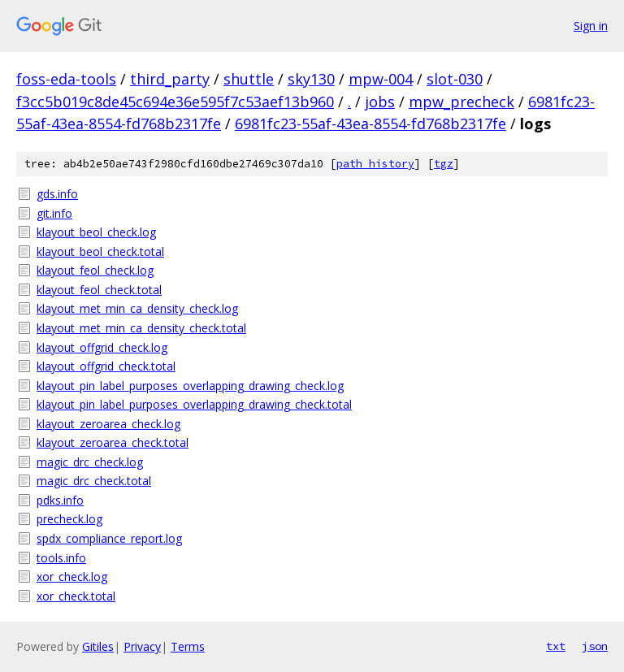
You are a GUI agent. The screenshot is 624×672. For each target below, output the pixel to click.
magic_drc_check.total (94, 481)
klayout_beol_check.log (96, 232)
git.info (54, 213)
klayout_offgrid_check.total (106, 366)
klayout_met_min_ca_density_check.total (141, 328)
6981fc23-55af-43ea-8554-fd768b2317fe (370, 124)
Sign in (591, 26)
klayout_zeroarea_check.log (108, 424)
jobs (380, 102)
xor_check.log (72, 577)
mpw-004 (381, 79)
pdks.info (60, 500)
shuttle (249, 79)
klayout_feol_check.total (99, 290)
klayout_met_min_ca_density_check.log (137, 308)
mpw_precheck (461, 102)
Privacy (142, 646)
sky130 (311, 79)
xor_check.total (76, 596)
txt (556, 646)
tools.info (61, 558)
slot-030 (455, 79)
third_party (170, 79)
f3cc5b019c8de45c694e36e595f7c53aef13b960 (175, 102)
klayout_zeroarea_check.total (113, 442)
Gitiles (98, 646)
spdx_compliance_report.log (109, 538)
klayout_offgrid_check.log (102, 347)
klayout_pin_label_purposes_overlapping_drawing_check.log (190, 386)
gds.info (57, 194)
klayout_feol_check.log (95, 270)
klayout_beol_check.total (100, 251)
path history (375, 164)
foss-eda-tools (66, 79)
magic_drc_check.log (90, 462)
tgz (444, 164)
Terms (188, 646)
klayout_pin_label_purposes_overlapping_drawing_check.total (194, 404)
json (595, 646)
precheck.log (69, 519)
